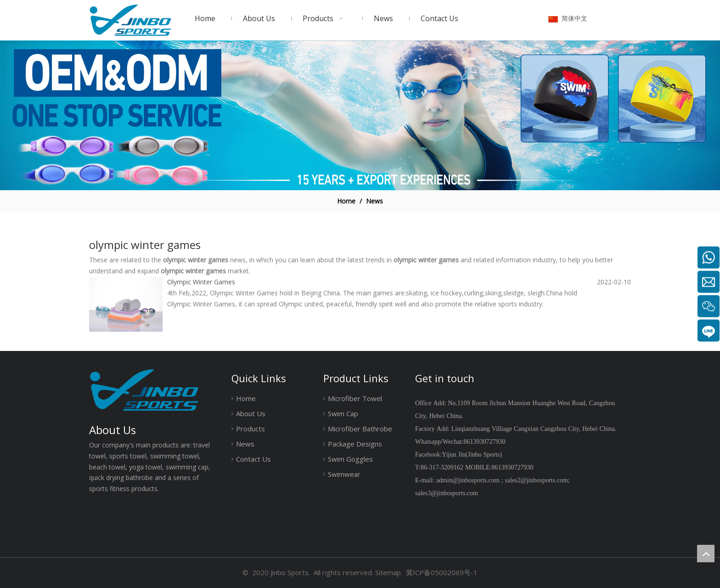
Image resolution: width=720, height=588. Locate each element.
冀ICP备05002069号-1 (442, 572)
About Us (251, 413)
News (245, 444)
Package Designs (355, 444)
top (706, 554)
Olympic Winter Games (201, 282)
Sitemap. (389, 572)
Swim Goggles (350, 459)
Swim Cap (343, 413)
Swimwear (344, 474)
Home (246, 398)
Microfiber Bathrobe (360, 429)
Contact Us (253, 459)
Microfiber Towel (355, 398)
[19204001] (360, 116)
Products (250, 429)
